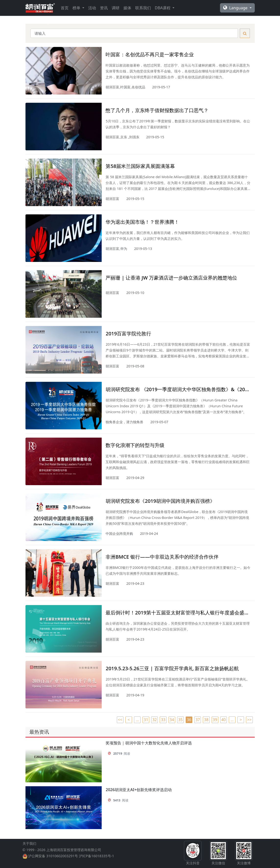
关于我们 (29, 847)
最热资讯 (39, 732)
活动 (92, 8)
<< (120, 720)
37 (198, 720)
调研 (116, 8)
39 (215, 720)
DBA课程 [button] (163, 8)
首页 (65, 8)
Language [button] (236, 8)
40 (223, 720)
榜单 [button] (77, 8)
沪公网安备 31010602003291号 (53, 860)
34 (172, 720)
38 (206, 720)
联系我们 (143, 8)
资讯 (104, 8)
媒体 (127, 8)
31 (146, 720)
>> (249, 720)
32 (155, 720)
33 (163, 720)
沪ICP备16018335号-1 (96, 860)
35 (180, 720)
